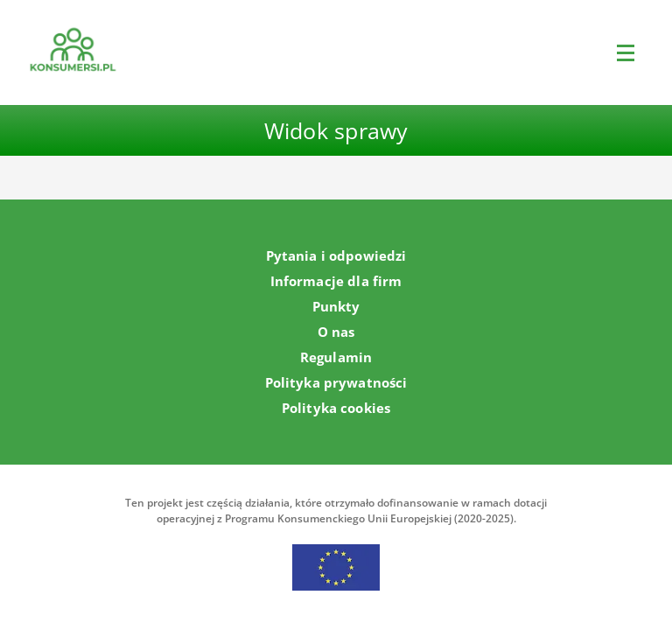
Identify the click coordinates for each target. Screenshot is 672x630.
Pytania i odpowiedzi (336, 255)
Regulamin (336, 357)
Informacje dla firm (336, 281)
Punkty (336, 306)
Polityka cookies (336, 408)
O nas (336, 332)
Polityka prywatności (336, 382)
